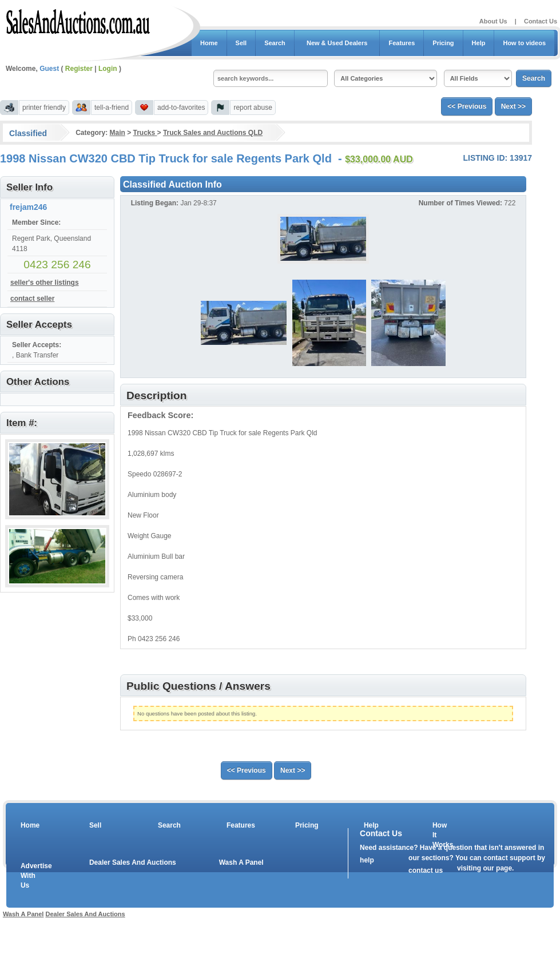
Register (79, 69)
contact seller (32, 299)
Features (402, 43)
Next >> (513, 106)
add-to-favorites (181, 108)
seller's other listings (45, 283)
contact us (426, 870)
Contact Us (541, 21)
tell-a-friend (112, 108)
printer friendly (44, 108)
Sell (241, 43)
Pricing (443, 43)
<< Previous (467, 106)
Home (209, 43)
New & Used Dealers (337, 43)
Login (108, 69)
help (367, 860)
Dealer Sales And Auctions (133, 862)
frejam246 (28, 207)
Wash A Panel (241, 862)
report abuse (253, 108)
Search (275, 43)
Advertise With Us (29, 876)
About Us (493, 21)
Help (479, 43)
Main (117, 133)
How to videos (524, 43)
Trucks (145, 133)
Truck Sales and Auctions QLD (213, 133)
